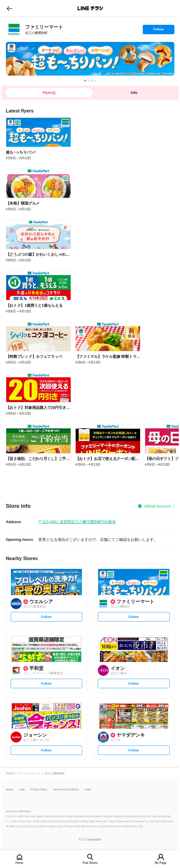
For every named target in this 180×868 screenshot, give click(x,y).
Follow (158, 31)
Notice (10, 790)
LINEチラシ (91, 8)
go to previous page (10, 8)
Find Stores (90, 863)
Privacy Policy (39, 790)
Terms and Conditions (66, 790)
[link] (14, 29)
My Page (161, 863)
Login (88, 790)
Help (22, 790)
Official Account (157, 506)
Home (19, 863)
